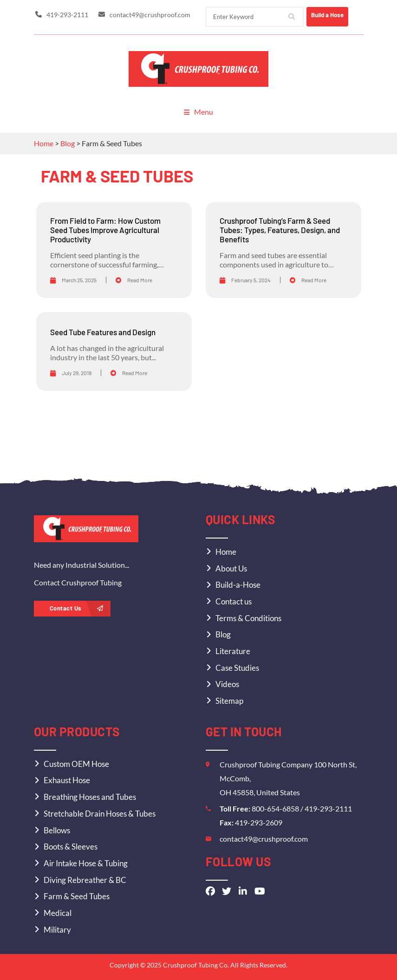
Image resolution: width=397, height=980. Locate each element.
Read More (134, 279)
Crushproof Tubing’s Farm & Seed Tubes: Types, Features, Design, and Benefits (280, 229)
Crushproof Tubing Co (195, 964)
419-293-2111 (328, 808)
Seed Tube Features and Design (103, 331)
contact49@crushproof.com (264, 838)
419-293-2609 (259, 822)
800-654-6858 (276, 808)
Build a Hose (336, 15)
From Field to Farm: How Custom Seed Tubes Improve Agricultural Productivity (105, 229)
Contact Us (77, 608)
